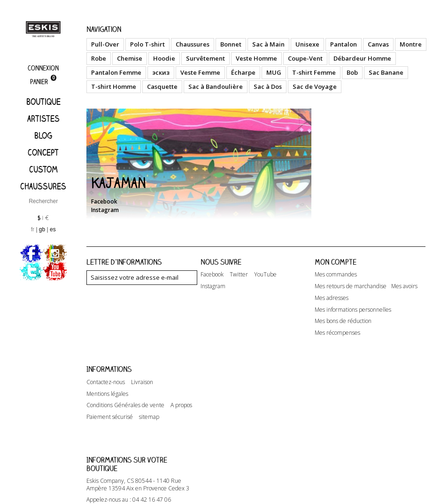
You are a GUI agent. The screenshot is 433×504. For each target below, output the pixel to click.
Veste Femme (200, 72)
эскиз (161, 72)
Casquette (162, 87)
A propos (181, 392)
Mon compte (336, 262)
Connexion (43, 68)
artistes (43, 118)
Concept (43, 152)
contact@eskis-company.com (142, 478)
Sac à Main (268, 44)
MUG (274, 72)
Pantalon (344, 44)
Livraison (142, 369)
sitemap (149, 404)
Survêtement (205, 58)
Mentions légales (107, 381)
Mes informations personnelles (353, 310)
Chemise (130, 58)
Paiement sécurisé (110, 404)
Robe (99, 58)
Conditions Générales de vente (125, 392)
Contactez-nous (106, 369)
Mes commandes (336, 275)
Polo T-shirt (147, 44)
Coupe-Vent (305, 58)
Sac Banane (386, 72)
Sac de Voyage (315, 87)
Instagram (105, 210)
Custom (43, 169)
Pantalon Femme (116, 72)
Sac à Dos (268, 87)
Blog (43, 135)
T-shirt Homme (114, 87)
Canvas (378, 44)
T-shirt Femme (314, 72)
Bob (352, 72)
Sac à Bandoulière (216, 87)
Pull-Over (105, 44)
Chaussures (43, 186)
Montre (411, 44)
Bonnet (231, 44)
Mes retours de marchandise (351, 286)
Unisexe (307, 44)
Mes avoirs (404, 286)
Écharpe (243, 72)
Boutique (43, 102)
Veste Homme (256, 58)
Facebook (104, 201)
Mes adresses (332, 298)
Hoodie (164, 58)
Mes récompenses (337, 333)
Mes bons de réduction (343, 321)
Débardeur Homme (362, 58)
